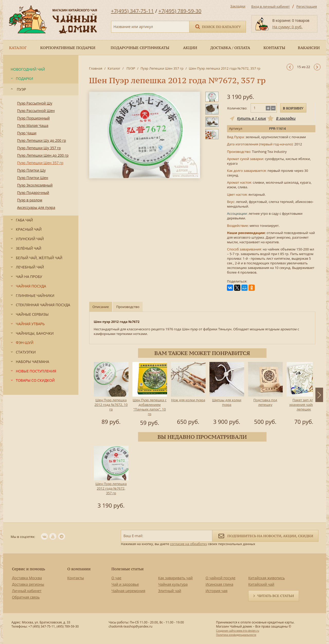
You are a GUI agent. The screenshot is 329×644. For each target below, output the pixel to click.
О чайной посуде (221, 578)
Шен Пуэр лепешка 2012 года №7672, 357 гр (111, 488)
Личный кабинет (27, 591)
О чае (117, 578)
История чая (217, 591)
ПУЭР (130, 68)
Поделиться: (237, 281)
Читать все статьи (276, 596)
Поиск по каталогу (218, 26)
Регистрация (307, 6)
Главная (96, 68)
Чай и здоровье (125, 584)
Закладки (238, 6)
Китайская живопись (267, 578)
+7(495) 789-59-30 (180, 11)
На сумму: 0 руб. (287, 27)
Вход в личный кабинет (271, 6)
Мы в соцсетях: (23, 537)
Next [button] (319, 395)
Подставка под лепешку (265, 402)
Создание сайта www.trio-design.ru (237, 631)
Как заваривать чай (175, 578)
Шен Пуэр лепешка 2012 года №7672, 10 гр (111, 405)
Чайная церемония (129, 591)
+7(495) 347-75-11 (132, 11)
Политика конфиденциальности (236, 635)
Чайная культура (173, 584)
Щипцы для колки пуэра (227, 402)
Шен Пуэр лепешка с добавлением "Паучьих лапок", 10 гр (149, 407)
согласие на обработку (188, 544)
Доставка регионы (28, 584)
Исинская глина (220, 584)
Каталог (114, 68)
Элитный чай (170, 591)
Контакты (76, 578)
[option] (111, 394)
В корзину (293, 108)
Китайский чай (261, 584)
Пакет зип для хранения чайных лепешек (304, 405)
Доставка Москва (27, 578)
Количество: (237, 108)
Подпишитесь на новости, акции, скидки (265, 535)
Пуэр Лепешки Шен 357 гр (162, 68)
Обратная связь (26, 597)
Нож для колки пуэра (188, 400)
